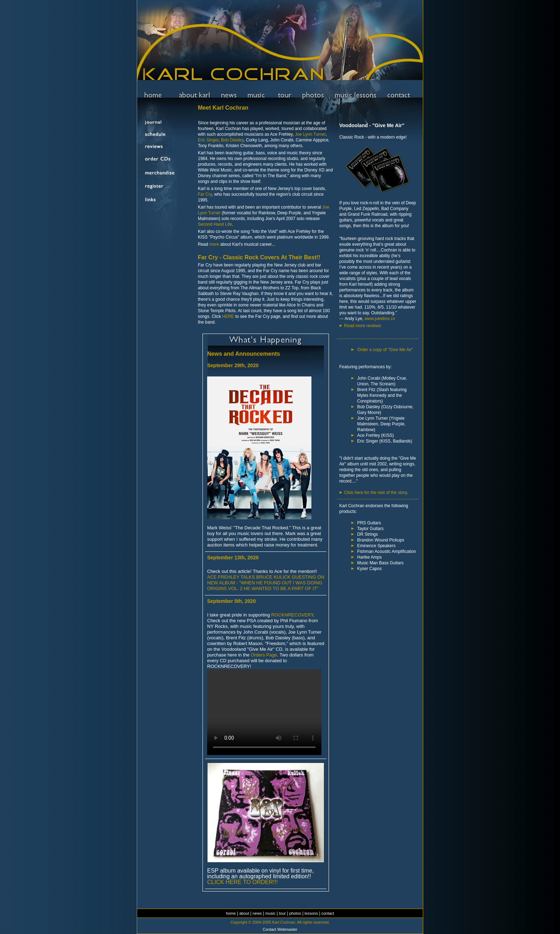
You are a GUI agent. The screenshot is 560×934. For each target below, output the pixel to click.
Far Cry (205, 194)
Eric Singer (208, 140)
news (257, 913)
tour (282, 913)
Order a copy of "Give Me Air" (385, 350)
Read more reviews (362, 326)
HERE (228, 316)
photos (295, 913)
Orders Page (264, 655)
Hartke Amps (369, 557)
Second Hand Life (215, 224)
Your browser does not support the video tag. (264, 712)
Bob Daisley (232, 140)
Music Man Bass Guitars (380, 563)
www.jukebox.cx (380, 319)
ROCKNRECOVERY (292, 615)
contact (328, 913)
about (244, 913)
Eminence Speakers (376, 546)
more (214, 244)
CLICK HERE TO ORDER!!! (242, 882)
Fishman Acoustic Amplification (387, 551)
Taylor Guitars (370, 529)
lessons (311, 913)
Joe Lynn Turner (310, 134)
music (271, 913)
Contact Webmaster (280, 929)
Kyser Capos (369, 569)
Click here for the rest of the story (375, 493)
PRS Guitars (369, 523)
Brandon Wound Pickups (381, 540)
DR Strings (367, 534)
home (231, 913)
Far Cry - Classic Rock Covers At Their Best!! (259, 257)
